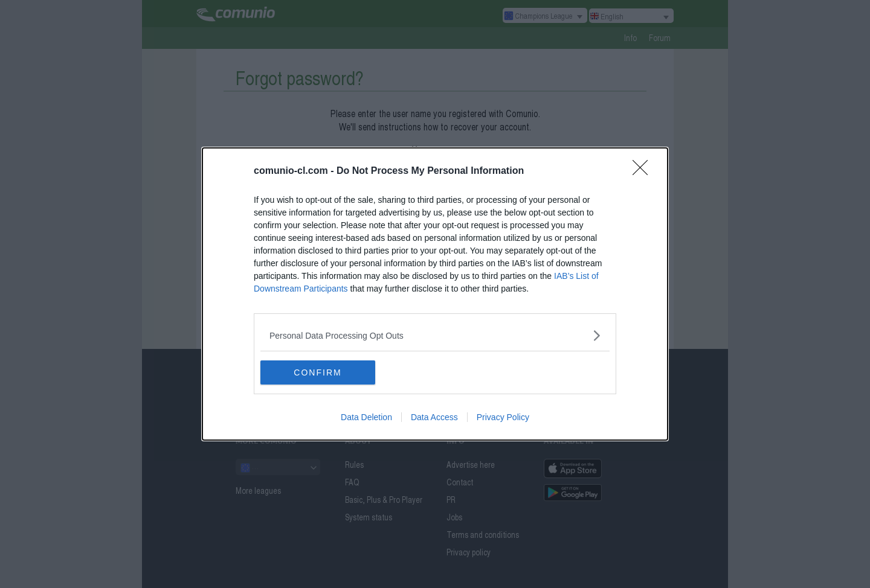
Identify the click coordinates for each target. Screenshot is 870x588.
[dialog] (435, 294)
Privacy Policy (503, 417)
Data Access (434, 417)
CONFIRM (317, 372)
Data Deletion (366, 417)
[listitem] (435, 335)
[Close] (644, 171)
